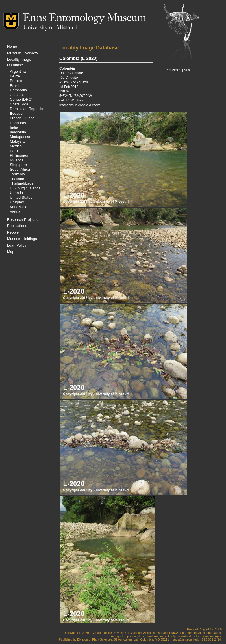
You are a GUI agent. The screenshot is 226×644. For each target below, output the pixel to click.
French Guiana (22, 118)
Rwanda (17, 160)
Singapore (18, 165)
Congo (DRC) (21, 99)
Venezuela (19, 207)
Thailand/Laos (22, 183)
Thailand (17, 179)
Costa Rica (19, 104)
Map (11, 252)
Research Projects (22, 220)
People (13, 232)
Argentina (18, 71)
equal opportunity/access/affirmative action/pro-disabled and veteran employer (168, 636)
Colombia (18, 95)
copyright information (207, 633)
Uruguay (17, 202)
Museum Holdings (22, 239)
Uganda (16, 193)
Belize (15, 76)
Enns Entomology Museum (85, 18)
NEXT (188, 70)
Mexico (16, 146)
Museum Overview (22, 53)
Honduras (18, 123)
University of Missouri (50, 28)
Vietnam (17, 211)
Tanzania (17, 174)
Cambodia (18, 90)
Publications (17, 226)
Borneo (16, 81)
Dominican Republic (26, 109)
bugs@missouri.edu (186, 639)
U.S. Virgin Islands (25, 188)
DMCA (174, 633)
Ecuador (17, 114)
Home (12, 47)
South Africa (20, 169)
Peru (14, 151)
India (14, 127)
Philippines (19, 155)
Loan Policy (17, 245)
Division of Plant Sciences (95, 639)
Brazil (15, 86)
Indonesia (18, 132)
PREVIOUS (173, 70)
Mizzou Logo (13, 21)
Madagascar (20, 137)
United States (21, 197)
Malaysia (17, 141)
